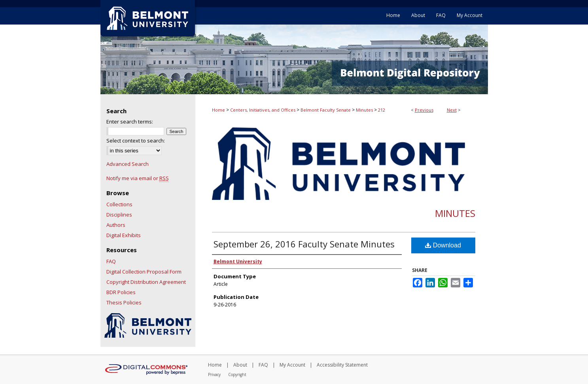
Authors (116, 225)
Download (443, 245)
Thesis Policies (124, 302)
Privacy (214, 374)
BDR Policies (121, 292)
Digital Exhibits (124, 235)
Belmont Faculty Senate (326, 110)
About (240, 365)
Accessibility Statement (342, 365)
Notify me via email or (138, 178)
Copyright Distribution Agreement (146, 282)
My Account (292, 365)
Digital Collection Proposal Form (144, 272)
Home (218, 110)
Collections (119, 204)
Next (452, 110)
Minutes (364, 110)
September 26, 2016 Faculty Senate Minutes (304, 244)
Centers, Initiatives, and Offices (263, 110)
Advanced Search (128, 164)
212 (382, 110)
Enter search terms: (130, 122)
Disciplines (119, 215)
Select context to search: (136, 141)
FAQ (111, 261)
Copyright (237, 374)
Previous (424, 110)
